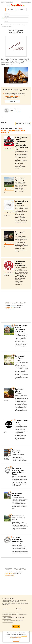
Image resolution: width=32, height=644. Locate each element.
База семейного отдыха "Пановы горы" (19, 518)
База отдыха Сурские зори (20, 179)
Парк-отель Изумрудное (17, 451)
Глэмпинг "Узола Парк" (21, 421)
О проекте (5, 609)
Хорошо (16, 640)
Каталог (8, 25)
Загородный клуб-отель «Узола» (20, 358)
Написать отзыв (23, 124)
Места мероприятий (15, 25)
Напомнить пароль (26, 2)
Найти (3, 18)
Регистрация (9, 2)
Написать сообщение (15, 112)
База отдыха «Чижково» (17, 494)
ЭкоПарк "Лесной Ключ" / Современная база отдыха (22, 329)
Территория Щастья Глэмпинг (20, 391)
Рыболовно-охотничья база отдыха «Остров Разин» (18, 471)
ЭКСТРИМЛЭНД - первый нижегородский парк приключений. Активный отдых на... (21, 143)
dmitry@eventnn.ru (9, 309)
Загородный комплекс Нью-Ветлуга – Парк (18, 540)
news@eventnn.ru (7, 616)
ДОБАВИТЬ (21, 10)
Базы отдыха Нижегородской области (13, 131)
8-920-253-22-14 (9, 307)
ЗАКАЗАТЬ (10, 10)
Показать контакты (12, 98)
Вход (2, 2)
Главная (3, 25)
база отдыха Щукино (20, 233)
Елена (11, 110)
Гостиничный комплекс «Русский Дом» (21, 263)
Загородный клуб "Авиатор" (22, 202)
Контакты (10, 148)
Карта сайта (19, 609)
